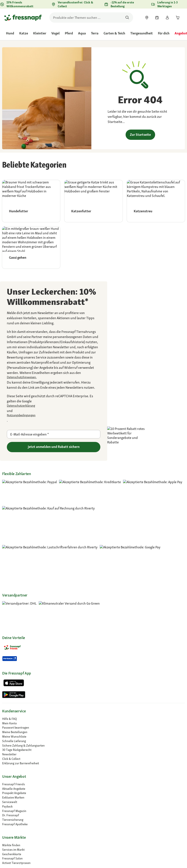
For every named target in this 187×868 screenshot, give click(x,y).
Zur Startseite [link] (140, 135)
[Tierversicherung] (93, 692)
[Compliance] (93, 774)
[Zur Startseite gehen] (23, 18)
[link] (147, 18)
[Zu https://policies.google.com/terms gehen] (54, 415)
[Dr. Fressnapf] (93, 688)
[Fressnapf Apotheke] (93, 697)
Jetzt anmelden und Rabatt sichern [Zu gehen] (54, 447)
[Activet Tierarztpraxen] (93, 736)
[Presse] (93, 783)
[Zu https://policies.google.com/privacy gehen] (54, 406)
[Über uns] (93, 757)
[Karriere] (93, 761)
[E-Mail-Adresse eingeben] (54, 434)
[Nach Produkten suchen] (127, 18)
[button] (130, 814)
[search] (91, 18)
